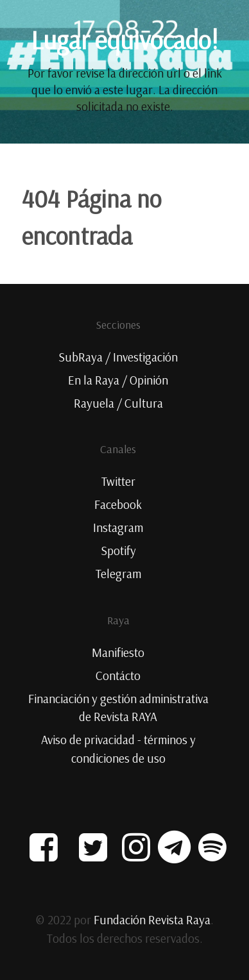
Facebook (118, 504)
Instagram (118, 527)
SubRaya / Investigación (118, 357)
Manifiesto (118, 652)
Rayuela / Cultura (118, 403)
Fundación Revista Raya (152, 920)
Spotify (118, 551)
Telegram (118, 574)
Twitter (118, 481)
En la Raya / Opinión (118, 380)
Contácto (118, 676)
